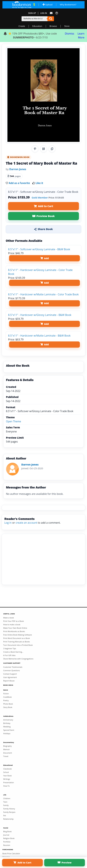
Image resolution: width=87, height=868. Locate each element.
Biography (7, 746)
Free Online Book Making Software (18, 635)
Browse (53, 26)
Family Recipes (9, 812)
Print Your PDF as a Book (14, 621)
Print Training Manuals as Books (17, 642)
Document (8, 753)
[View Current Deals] (34, 5)
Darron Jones (18, 169)
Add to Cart (43, 206)
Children (7, 798)
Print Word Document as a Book (17, 638)
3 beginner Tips (10, 648)
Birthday (7, 723)
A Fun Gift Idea (9, 655)
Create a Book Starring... (13, 652)
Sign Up (32, 13)
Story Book (8, 707)
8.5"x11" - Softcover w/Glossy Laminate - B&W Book (39, 249)
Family (6, 805)
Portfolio (7, 842)
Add (45, 258)
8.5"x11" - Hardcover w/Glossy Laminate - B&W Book (40, 315)
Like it (39, 183)
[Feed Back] (51, 13)
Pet (5, 815)
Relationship (8, 819)
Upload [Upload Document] (47, 5)
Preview (65, 862)
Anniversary (8, 720)
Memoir (6, 749)
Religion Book (9, 838)
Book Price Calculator (11, 853)
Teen (5, 802)
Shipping (6, 857)
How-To (6, 786)
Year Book (7, 776)
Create (22, 26)
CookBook (7, 697)
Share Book (43, 229)
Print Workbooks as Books (14, 631)
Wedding (7, 727)
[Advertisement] (43, 559)
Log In (44, 13)
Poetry (6, 700)
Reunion (7, 845)
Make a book (9, 618)
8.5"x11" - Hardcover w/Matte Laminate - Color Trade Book (43, 294)
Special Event (9, 730)
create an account (26, 523)
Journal (6, 835)
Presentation (9, 782)
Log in (8, 523)
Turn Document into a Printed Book (18, 645)
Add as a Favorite (19, 183)
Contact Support (10, 674)
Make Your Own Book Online (15, 628)
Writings (7, 779)
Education (37, 26)
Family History (9, 809)
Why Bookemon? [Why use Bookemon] (68, 5)
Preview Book (44, 216)
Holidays (7, 733)
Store (67, 26)
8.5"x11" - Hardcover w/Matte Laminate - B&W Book (39, 336)
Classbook (7, 769)
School (6, 772)
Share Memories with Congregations (18, 659)
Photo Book (8, 704)
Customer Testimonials (13, 667)
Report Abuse (9, 681)
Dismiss (69, 34)
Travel (6, 756)
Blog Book (7, 831)
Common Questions (12, 670)
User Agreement (10, 677)
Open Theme (14, 421)
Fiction (6, 694)
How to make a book (12, 625)
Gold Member (40, 198)
